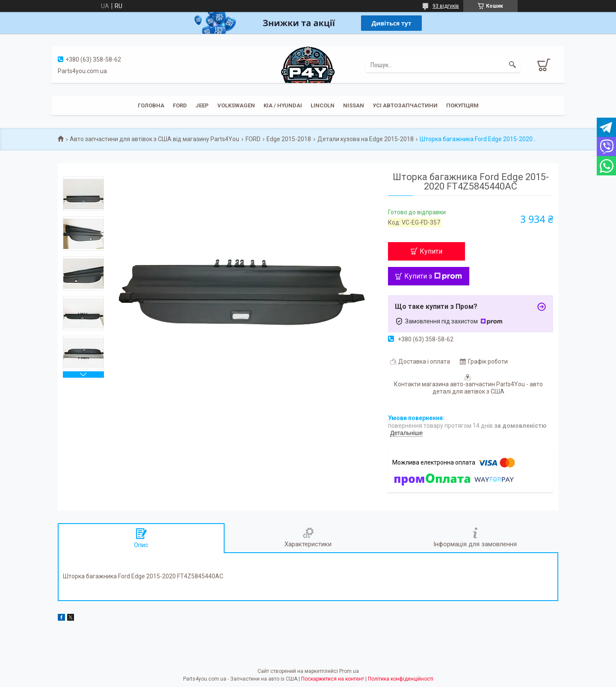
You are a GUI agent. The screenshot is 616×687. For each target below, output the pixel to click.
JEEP (202, 105)
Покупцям (462, 105)
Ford (180, 105)
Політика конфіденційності (401, 679)
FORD (253, 139)
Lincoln (323, 105)
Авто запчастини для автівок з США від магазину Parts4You (154, 139)
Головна (151, 105)
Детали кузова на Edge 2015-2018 (366, 139)
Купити (431, 251)
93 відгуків (446, 6)
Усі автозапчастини (405, 105)
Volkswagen (236, 105)
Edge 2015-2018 (289, 139)
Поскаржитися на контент (333, 679)
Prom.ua (349, 671)
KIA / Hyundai (283, 105)
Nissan (354, 105)
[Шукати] (512, 65)
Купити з (433, 276)
